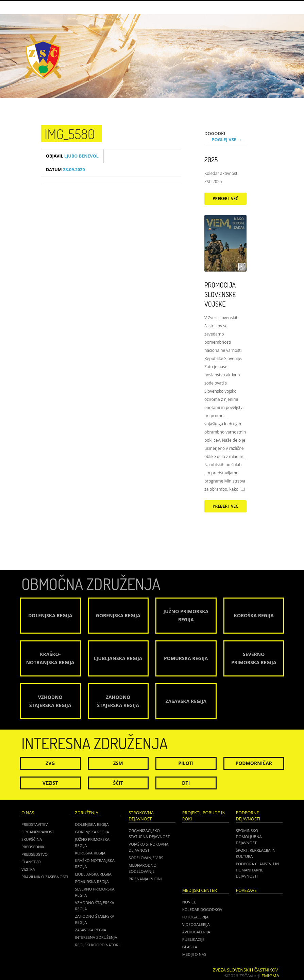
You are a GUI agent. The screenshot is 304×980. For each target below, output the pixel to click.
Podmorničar (254, 763)
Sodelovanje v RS (146, 858)
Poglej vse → (227, 140)
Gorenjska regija (92, 832)
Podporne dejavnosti (248, 816)
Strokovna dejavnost (141, 816)
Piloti (186, 763)
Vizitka (28, 869)
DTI (186, 783)
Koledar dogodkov (202, 909)
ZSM (118, 763)
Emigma (270, 976)
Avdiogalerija (196, 932)
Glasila (190, 947)
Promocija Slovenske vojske (220, 294)
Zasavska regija (91, 930)
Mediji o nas (194, 954)
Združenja (87, 813)
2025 (211, 160)
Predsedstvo (35, 854)
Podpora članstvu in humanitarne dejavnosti (257, 870)
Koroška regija (90, 853)
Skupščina (32, 839)
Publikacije (193, 939)
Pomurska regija (92, 881)
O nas (28, 813)
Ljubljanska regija (93, 874)
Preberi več (225, 199)
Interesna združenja (96, 937)
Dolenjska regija (92, 824)
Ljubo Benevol (72, 156)
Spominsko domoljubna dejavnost (249, 837)
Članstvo (31, 862)
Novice (189, 902)
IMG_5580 (70, 134)
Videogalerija (196, 924)
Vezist (50, 783)
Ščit (118, 783)
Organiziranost (38, 832)
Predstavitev (35, 824)
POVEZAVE (246, 890)
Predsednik (33, 847)
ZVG (50, 763)
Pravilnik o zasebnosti (45, 877)
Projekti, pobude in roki (204, 816)
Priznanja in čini (145, 879)
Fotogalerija (196, 917)
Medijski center (200, 890)
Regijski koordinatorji (98, 945)
